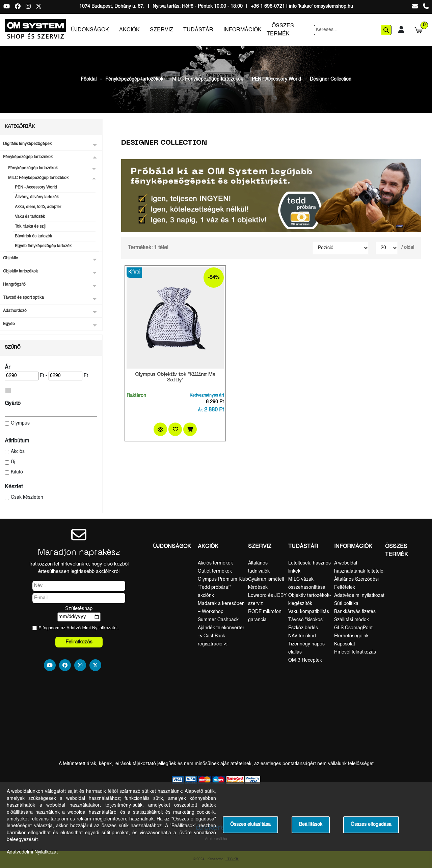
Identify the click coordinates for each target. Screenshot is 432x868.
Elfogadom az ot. (79, 628)
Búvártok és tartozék (33, 236)
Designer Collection (331, 79)
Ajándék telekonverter (221, 628)
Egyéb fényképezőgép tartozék (43, 246)
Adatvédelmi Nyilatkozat (90, 628)
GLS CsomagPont (353, 628)
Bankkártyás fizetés (355, 612)
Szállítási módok (352, 620)
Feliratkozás (79, 642)
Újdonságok (90, 30)
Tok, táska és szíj (30, 227)
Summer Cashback (218, 620)
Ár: (200, 410)
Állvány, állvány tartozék (37, 197)
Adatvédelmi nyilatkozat (359, 596)
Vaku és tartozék (30, 217)
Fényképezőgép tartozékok (134, 79)
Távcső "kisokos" (306, 620)
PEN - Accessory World (276, 79)
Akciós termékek (215, 563)
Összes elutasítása (250, 825)
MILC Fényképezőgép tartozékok (208, 79)
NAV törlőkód (302, 636)
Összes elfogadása (371, 825)
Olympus (20, 423)
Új (13, 462)
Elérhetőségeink (351, 636)
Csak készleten (27, 498)
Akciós (18, 452)
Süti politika (346, 604)
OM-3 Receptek (305, 660)
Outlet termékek (215, 571)
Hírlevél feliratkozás (355, 652)
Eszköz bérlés (303, 628)
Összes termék (280, 30)
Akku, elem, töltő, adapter (38, 207)
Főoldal (89, 79)
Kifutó (17, 472)
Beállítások (311, 825)
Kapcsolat (345, 644)
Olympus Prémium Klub (223, 579)
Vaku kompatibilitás (309, 612)
